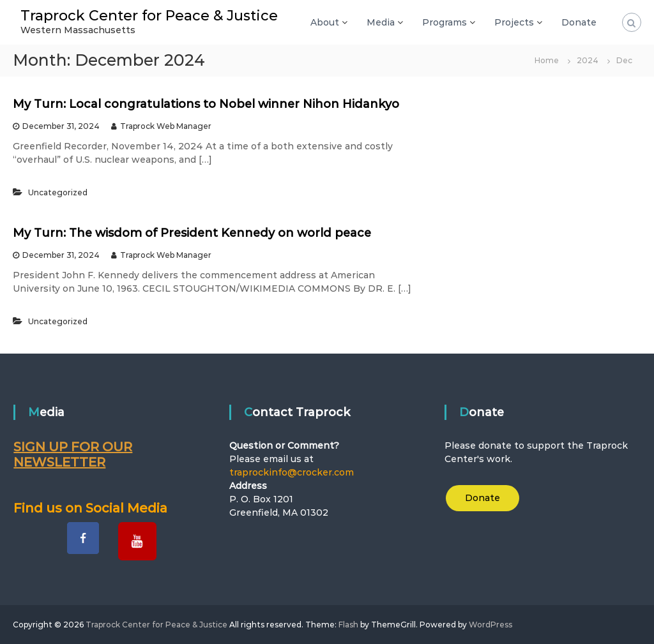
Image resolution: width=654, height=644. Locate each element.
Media (381, 22)
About (325, 22)
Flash (348, 625)
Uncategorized (58, 192)
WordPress (490, 625)
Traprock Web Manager (166, 126)
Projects (514, 22)
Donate (579, 22)
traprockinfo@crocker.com (292, 472)
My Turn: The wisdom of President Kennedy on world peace (192, 233)
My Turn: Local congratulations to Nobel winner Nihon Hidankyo (206, 104)
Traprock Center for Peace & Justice (149, 16)
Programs (445, 22)
